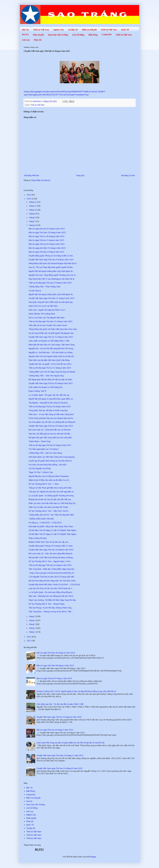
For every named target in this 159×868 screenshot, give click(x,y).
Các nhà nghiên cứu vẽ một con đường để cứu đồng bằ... (52, 422)
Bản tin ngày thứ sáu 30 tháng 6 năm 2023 (47, 229)
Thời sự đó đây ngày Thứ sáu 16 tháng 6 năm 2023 (50, 565)
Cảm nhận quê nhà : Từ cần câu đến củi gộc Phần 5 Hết (60, 704)
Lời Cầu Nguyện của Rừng (40, 468)
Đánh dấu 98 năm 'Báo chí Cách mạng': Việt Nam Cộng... (52, 345)
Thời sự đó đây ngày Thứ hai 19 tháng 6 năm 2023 (50, 445)
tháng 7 (32, 221)
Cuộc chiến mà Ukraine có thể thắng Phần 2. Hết (49, 341)
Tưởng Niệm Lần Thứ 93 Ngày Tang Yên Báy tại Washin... (52, 372)
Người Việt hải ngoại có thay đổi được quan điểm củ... (51, 399)
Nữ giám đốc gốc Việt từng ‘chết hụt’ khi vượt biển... (51, 437)
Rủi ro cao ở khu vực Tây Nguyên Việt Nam (47, 318)
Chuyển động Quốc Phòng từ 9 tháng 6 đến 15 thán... (51, 546)
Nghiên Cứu (59, 30)
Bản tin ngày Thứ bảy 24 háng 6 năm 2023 (46, 252)
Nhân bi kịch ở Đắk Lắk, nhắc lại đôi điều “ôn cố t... (50, 480)
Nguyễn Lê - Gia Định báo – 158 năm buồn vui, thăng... (51, 352)
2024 (29, 195)
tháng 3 (33, 624)
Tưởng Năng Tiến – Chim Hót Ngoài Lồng (46, 376)
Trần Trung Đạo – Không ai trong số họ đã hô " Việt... (51, 611)
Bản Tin (25, 30)
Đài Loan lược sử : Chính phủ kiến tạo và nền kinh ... (50, 430)
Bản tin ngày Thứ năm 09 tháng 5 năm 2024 (55, 665)
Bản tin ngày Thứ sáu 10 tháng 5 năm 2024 (55, 730)
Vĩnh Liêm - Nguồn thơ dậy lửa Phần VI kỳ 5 (47, 310)
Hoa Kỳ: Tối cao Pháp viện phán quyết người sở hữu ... (51, 267)
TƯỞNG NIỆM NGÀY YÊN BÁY (41, 519)
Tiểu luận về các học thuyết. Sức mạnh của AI (48, 325)
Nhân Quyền (38, 35)
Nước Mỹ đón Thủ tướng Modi (42, 314)
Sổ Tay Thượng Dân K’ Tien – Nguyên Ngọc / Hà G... (50, 561)
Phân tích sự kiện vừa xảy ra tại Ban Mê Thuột (48, 507)
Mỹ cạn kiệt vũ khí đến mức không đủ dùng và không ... (52, 557)
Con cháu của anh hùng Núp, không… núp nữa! (47, 465)
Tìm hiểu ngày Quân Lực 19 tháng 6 (44, 449)
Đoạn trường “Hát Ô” (38, 391)
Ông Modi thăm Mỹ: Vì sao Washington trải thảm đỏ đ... (52, 279)
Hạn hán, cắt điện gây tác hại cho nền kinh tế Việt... (50, 434)
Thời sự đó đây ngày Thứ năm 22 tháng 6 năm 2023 (50, 321)
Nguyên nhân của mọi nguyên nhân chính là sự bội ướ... (52, 356)
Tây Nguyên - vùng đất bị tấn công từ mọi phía (48, 403)
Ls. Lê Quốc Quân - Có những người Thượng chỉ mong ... (52, 496)
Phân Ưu (38, 40)
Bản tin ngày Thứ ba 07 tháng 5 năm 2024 (54, 678)
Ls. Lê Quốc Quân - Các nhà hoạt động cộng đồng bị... (51, 592)
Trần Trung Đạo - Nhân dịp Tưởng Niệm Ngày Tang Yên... (52, 569)
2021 (29, 641)
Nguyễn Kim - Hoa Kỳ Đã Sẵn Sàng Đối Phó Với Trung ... (52, 348)
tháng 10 (33, 210)
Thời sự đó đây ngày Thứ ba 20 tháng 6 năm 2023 (50, 406)
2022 (29, 637)
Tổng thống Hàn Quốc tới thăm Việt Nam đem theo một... (53, 329)
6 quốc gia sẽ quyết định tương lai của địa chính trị (50, 461)
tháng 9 (33, 214)
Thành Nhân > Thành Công (40, 441)
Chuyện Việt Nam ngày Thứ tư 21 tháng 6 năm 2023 (51, 337)
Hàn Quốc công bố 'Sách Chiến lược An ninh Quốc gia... (51, 302)
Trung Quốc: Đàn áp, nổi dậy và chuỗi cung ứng (48, 410)
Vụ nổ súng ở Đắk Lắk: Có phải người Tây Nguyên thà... (52, 333)
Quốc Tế (125, 30)
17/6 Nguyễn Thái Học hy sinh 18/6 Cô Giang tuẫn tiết (51, 577)
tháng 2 (33, 628)
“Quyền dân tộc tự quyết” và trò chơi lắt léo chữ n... (51, 364)
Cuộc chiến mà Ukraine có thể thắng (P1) (46, 387)
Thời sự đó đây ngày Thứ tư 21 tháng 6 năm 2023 (50, 368)
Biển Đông (93, 35)
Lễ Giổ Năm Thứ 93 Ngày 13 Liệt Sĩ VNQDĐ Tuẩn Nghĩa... (53, 530)
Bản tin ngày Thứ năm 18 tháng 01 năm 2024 (56, 653)
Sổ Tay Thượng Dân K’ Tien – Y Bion (44, 484)
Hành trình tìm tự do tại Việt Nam (43, 306)
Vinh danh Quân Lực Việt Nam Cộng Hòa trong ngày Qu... (52, 457)
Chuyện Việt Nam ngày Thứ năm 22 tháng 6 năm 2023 (51, 298)
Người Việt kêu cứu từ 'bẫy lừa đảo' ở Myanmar (49, 476)
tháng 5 (33, 616)
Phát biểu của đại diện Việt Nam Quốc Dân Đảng (49, 360)
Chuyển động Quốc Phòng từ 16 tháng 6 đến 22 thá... (51, 256)
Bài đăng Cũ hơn (128, 175)
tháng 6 (33, 225)
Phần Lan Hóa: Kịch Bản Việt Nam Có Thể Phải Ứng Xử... (53, 503)
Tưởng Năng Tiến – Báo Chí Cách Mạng (45, 453)
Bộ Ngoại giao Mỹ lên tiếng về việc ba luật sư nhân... (51, 379)
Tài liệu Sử (73, 30)
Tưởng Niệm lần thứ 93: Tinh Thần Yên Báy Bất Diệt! (51, 515)
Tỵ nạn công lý (35, 290)
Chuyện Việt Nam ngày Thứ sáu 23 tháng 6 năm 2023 (51, 259)
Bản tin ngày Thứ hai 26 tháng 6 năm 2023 (47, 244)
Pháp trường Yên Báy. (38, 538)
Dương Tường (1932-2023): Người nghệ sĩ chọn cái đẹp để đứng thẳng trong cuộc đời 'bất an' (76, 691)
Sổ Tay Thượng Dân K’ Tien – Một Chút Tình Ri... (49, 511)
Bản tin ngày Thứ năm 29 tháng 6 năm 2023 (47, 232)
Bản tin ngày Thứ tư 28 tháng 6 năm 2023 (47, 236)
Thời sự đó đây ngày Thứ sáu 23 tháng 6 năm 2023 (50, 283)
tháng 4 (33, 620)
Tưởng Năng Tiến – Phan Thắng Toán (44, 287)
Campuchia (107, 34)
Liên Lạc (26, 40)
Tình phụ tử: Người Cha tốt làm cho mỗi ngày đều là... (52, 492)
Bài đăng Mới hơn (32, 175)
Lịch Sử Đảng (78, 35)
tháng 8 (33, 217)
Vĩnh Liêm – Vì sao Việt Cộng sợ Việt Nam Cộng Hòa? (51, 414)
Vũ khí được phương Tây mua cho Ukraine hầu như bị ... (52, 418)
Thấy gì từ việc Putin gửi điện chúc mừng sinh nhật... (51, 488)
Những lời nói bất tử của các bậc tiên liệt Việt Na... (50, 499)
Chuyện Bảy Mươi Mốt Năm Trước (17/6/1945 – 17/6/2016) (54, 584)
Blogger (93, 857)
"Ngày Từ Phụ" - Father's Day (41, 472)
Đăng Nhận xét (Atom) (41, 180)
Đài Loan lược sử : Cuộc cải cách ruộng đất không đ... (51, 553)
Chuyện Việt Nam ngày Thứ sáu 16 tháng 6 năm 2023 (51, 550)
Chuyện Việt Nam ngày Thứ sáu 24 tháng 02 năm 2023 (60, 768)
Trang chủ (80, 175)
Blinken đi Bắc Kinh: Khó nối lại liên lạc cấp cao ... (49, 542)
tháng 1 (33, 632)
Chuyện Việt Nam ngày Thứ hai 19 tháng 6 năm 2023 (51, 426)
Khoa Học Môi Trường (58, 35)
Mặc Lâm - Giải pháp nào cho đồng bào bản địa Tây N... (51, 596)
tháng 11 (33, 206)
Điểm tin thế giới (89, 30)
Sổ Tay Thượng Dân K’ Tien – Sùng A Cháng (46, 604)
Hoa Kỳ (25, 34)
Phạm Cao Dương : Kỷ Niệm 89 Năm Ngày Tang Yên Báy (52, 600)
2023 (29, 199)
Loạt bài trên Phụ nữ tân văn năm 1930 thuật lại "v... (51, 588)
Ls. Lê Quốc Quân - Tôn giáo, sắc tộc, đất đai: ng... (49, 395)
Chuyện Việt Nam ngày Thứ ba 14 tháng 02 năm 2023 (59, 717)
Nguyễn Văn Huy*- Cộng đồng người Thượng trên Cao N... (53, 275)
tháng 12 (33, 202)
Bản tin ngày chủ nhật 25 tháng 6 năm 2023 (47, 248)
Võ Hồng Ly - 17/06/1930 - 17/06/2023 (45, 523)
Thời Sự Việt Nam (41, 30)
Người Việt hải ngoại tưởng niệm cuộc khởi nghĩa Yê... (51, 271)
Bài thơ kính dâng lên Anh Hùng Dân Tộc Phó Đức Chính (52, 581)
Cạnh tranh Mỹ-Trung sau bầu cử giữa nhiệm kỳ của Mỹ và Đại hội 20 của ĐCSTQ (70, 743)
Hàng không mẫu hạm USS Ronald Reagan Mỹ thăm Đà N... (53, 263)
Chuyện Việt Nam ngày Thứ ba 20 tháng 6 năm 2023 (51, 383)
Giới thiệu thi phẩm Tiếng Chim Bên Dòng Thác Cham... (51, 526)
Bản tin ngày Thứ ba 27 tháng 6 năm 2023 (46, 240)
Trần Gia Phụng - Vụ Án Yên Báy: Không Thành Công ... (51, 608)
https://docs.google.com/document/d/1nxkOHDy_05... (52, 573)
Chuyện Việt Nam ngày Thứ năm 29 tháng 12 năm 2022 (60, 755)
